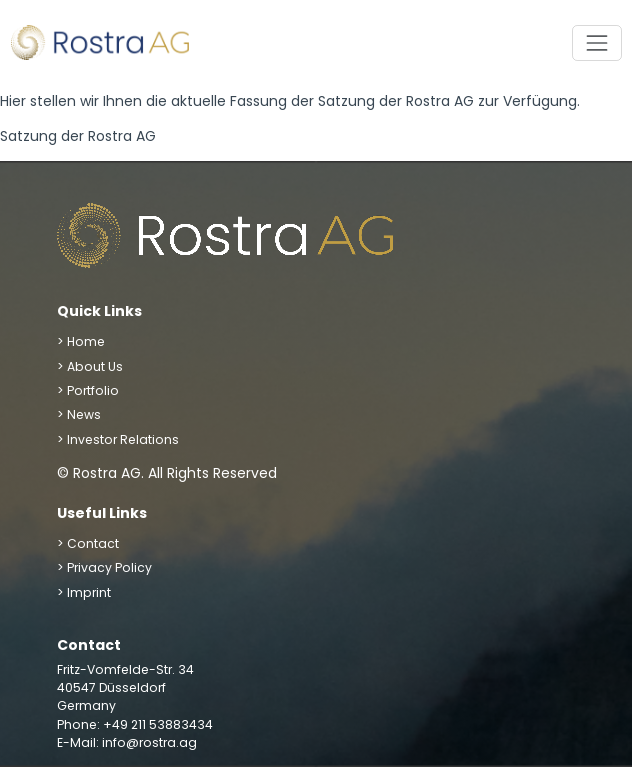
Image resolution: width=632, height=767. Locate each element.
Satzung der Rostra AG (78, 136)
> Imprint (84, 592)
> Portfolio (88, 390)
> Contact (88, 543)
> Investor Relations (118, 439)
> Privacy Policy (104, 567)
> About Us (90, 366)
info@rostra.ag (149, 742)
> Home (81, 341)
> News (79, 414)
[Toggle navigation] (596, 42)
